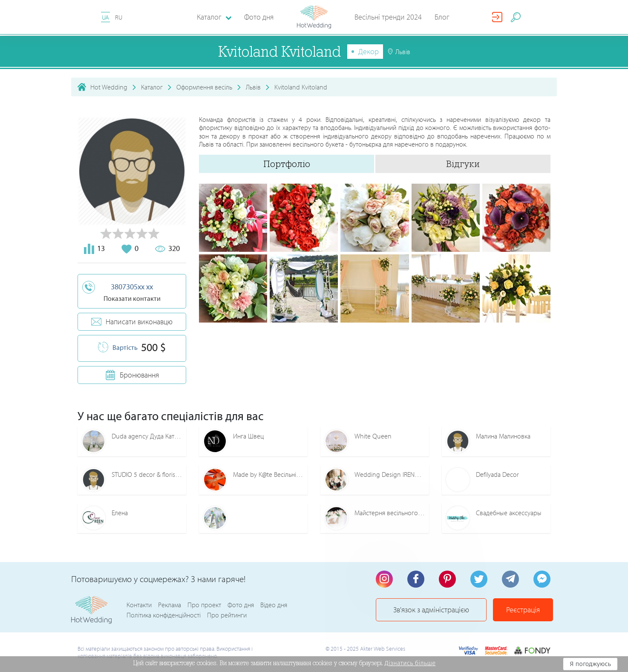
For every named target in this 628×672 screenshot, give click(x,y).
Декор (369, 51)
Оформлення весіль (204, 87)
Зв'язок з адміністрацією (431, 610)
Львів (253, 87)
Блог (442, 17)
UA (105, 17)
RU (119, 17)
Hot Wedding (109, 87)
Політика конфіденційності (164, 615)
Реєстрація (523, 610)
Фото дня (259, 17)
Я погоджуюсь (590, 664)
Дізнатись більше (410, 663)
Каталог (152, 87)
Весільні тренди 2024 (388, 17)
